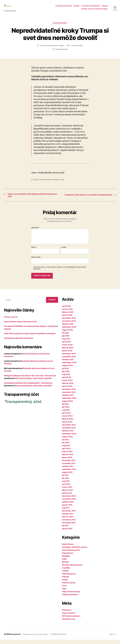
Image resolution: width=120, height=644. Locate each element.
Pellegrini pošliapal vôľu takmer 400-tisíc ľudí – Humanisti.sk (30, 380)
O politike (66, 572)
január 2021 (67, 497)
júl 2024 (65, 373)
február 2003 (68, 521)
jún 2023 (66, 411)
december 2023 (69, 393)
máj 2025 (66, 343)
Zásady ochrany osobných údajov (95, 10)
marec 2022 (67, 456)
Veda (64, 593)
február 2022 (68, 459)
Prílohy (65, 584)
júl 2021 (65, 479)
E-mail (64, 251)
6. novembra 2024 (76, 49)
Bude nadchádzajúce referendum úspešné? (33, 382)
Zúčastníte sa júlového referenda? (19, 342)
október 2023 (68, 399)
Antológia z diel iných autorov (75, 551)
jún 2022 (66, 447)
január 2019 (67, 509)
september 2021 (69, 474)
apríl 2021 (66, 488)
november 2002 (69, 524)
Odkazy (105, 7)
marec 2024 (67, 385)
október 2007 (68, 518)
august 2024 (67, 370)
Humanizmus (68, 557)
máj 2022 (66, 450)
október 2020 (68, 506)
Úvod (64, 590)
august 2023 (67, 405)
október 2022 (68, 435)
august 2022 (67, 441)
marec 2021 (67, 491)
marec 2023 (67, 420)
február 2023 (68, 423)
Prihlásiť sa (67, 614)
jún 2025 (66, 340)
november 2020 (69, 503)
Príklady (65, 581)
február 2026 (68, 316)
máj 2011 (66, 512)
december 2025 (69, 322)
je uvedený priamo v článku (54, 49)
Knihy (64, 563)
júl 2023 (65, 408)
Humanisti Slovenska (64, 7)
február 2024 (68, 387)
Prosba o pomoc (11, 321)
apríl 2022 (66, 453)
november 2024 (69, 361)
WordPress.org (69, 623)
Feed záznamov (69, 617)
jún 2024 (66, 376)
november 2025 (69, 325)
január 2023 (67, 426)
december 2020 (69, 500)
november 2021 (69, 468)
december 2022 (69, 429)
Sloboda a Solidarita (52, 183)
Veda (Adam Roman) (71, 596)
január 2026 (67, 319)
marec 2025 (67, 349)
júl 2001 (65, 530)
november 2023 (69, 396)
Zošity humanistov (70, 599)
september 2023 (69, 402)
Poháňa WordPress (61, 638)
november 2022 (69, 432)
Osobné (65, 575)
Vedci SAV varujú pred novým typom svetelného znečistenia (30, 338)
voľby (62, 183)
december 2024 (69, 358)
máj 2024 (66, 379)
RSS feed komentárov (71, 620)
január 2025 (67, 355)
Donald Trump (39, 183)
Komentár (35, 232)
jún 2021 (66, 482)
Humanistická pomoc (71, 554)
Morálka (65, 566)
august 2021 (67, 476)
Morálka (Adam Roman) (72, 569)
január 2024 (67, 390)
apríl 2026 (66, 310)
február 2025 (68, 352)
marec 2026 (67, 313)
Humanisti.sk (16, 638)
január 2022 (67, 462)
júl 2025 (65, 337)
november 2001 (69, 527)
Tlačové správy (60, 26)
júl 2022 (65, 444)
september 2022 (69, 438)
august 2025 (67, 334)
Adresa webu (36, 261)
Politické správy (69, 578)
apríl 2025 (66, 346)
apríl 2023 (66, 417)
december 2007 (69, 515)
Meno (34, 251)
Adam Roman (68, 548)
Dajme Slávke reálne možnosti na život (20, 326)
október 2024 (68, 364)
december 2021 (69, 465)
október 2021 (68, 471)
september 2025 (69, 331)
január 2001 (67, 533)
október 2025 (68, 328)
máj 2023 (66, 414)
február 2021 (68, 494)
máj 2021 (66, 485)
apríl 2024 (66, 382)
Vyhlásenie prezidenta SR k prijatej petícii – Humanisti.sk (28, 387)
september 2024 (69, 367)
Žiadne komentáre (61, 53)
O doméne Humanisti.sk (91, 7)
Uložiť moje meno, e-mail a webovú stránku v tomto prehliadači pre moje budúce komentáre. (60, 272)
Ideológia (66, 560)
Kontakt (77, 7)
